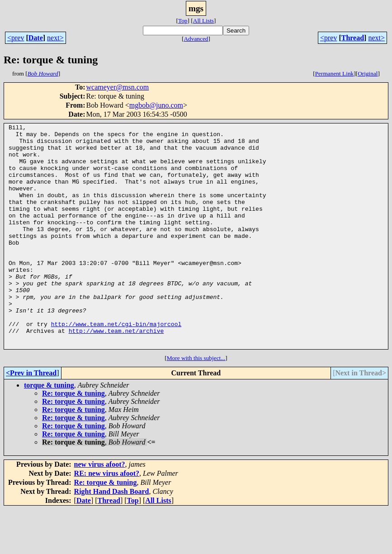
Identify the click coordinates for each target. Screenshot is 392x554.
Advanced (196, 39)
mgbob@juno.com (156, 105)
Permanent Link (335, 73)
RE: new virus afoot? (107, 518)
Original (368, 73)
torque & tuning (49, 430)
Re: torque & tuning (73, 438)
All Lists (203, 21)
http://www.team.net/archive (116, 373)
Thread (353, 38)
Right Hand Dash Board (112, 536)
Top (183, 21)
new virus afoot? (100, 509)
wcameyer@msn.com (118, 87)
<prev (16, 38)
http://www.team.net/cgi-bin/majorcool (116, 365)
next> (55, 38)
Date (36, 38)
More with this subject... (196, 403)
